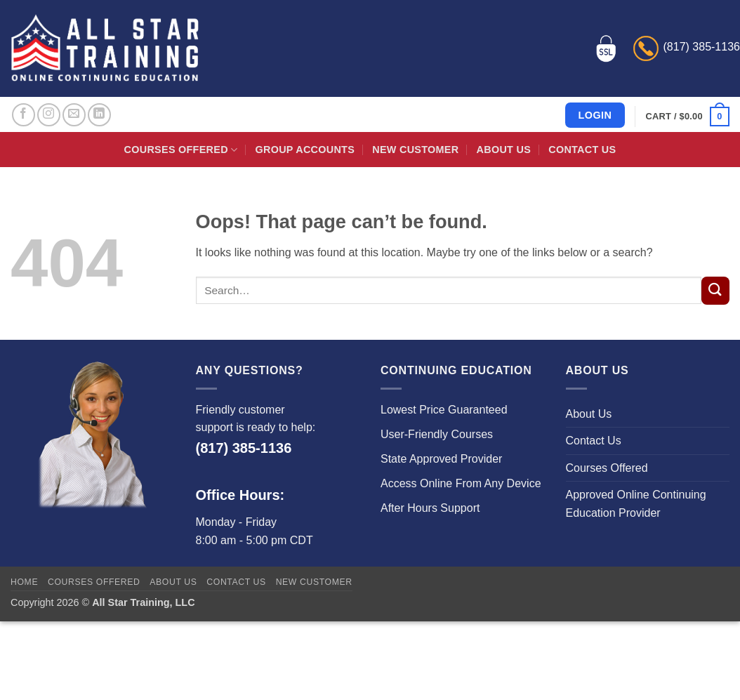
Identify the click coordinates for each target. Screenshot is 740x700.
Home (24, 582)
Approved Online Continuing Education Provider (636, 504)
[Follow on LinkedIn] (99, 115)
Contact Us (582, 150)
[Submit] (715, 291)
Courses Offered (181, 150)
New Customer (415, 150)
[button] (688, 117)
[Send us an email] (74, 115)
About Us (504, 150)
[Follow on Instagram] (49, 115)
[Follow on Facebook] (24, 115)
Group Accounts (305, 150)
